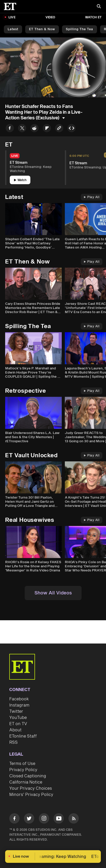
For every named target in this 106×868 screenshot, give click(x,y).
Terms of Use (22, 764)
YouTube (18, 718)
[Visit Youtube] (59, 819)
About (15, 730)
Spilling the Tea (79, 29)
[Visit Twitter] (29, 819)
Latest (13, 29)
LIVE (12, 17)
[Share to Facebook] (10, 129)
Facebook (19, 699)
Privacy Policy (23, 770)
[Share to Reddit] (34, 129)
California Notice (26, 782)
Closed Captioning (28, 776)
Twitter (16, 711)
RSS (14, 742)
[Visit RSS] (74, 819)
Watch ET (93, 17)
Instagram (19, 705)
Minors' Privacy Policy (31, 795)
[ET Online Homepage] (12, 6)
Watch (20, 180)
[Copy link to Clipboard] (59, 129)
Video (50, 17)
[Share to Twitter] (22, 129)
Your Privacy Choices (31, 788)
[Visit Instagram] (44, 819)
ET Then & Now (42, 29)
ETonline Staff (23, 736)
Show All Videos (53, 593)
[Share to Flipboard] (47, 129)
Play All (92, 197)
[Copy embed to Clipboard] (72, 129)
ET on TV (18, 724)
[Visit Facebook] (14, 819)
